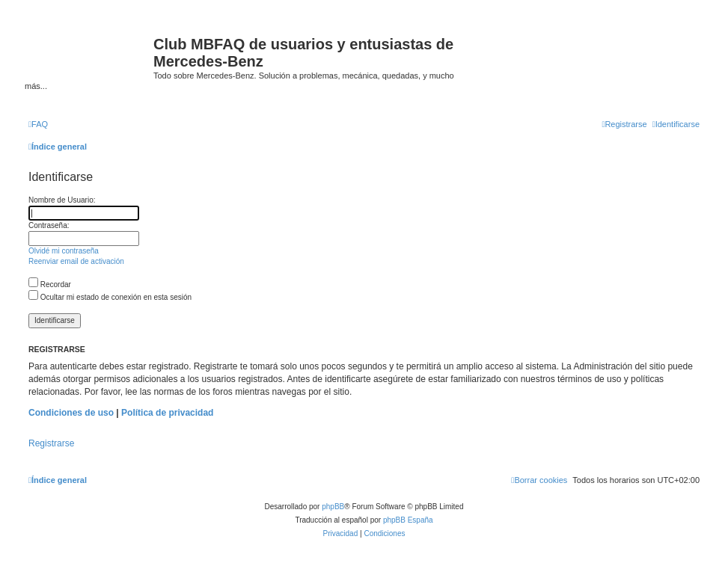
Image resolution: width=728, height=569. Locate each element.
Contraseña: (49, 225)
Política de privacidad (167, 413)
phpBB (333, 507)
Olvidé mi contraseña (64, 251)
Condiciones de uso (71, 413)
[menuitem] (38, 124)
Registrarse (51, 443)
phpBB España (408, 520)
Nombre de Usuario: (62, 200)
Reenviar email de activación (76, 261)
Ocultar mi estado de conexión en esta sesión (110, 297)
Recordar (50, 284)
